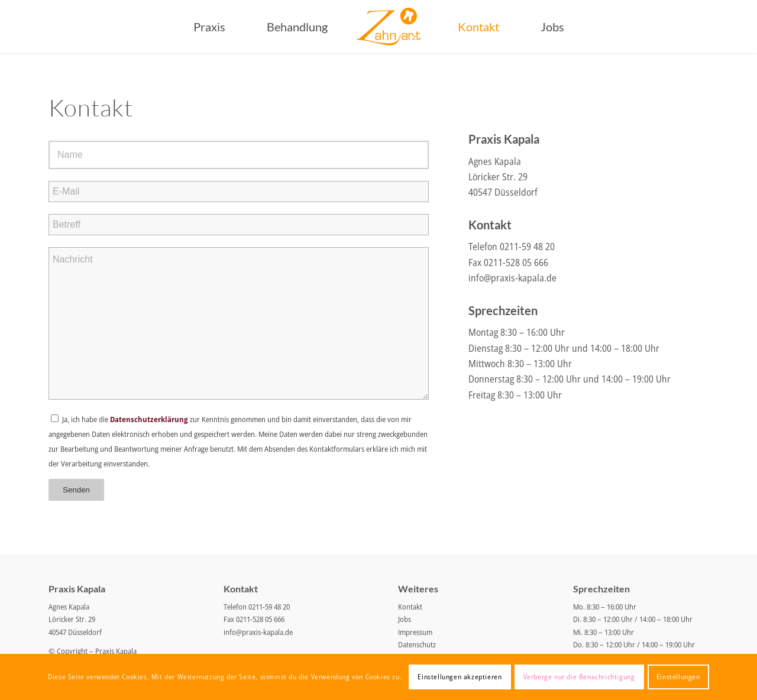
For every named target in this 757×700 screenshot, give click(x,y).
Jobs (405, 619)
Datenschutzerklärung (149, 419)
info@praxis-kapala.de (512, 278)
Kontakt (410, 607)
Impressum (415, 632)
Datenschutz (417, 644)
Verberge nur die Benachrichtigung (579, 677)
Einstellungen (678, 677)
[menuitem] (209, 27)
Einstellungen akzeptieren (460, 677)
